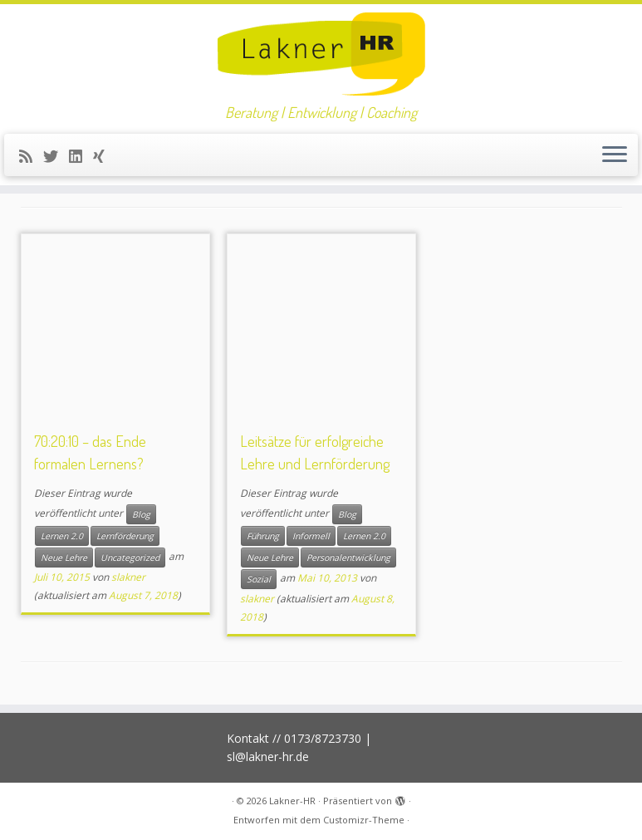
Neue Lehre (64, 558)
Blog (141, 514)
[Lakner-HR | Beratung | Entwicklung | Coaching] (321, 54)
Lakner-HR (292, 801)
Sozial (259, 579)
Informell (311, 536)
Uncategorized (130, 558)
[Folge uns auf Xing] (104, 156)
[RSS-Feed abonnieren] (31, 156)
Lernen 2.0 (62, 536)
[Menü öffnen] (615, 155)
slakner (128, 577)
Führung (263, 536)
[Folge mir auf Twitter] (56, 156)
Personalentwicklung (348, 558)
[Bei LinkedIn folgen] (81, 156)
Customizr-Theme (364, 820)
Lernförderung (125, 536)
